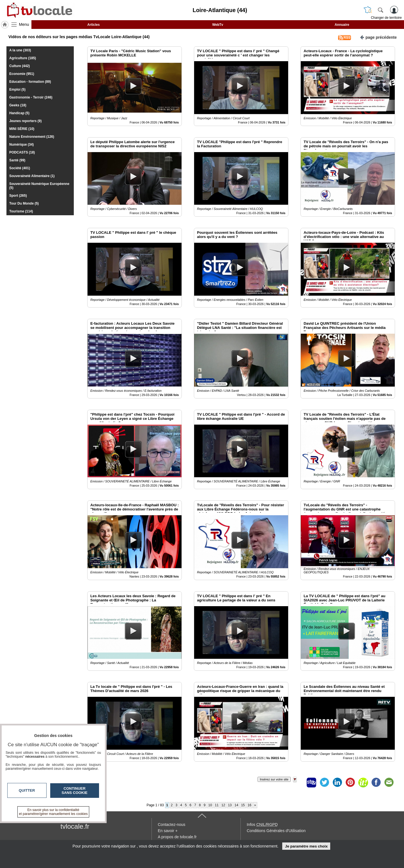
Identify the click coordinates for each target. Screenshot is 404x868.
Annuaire (342, 25)
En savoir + (168, 831)
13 (230, 805)
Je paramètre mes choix (306, 846)
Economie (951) (22, 74)
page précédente (378, 37)
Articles (93, 25)
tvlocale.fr (75, 826)
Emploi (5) (17, 90)
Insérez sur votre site (274, 779)
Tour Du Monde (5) (24, 203)
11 (217, 805)
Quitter (27, 790)
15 (243, 805)
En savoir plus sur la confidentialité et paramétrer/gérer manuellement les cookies (53, 812)
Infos (262, 825)
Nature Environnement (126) (32, 137)
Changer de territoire (386, 18)
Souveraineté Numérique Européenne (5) (39, 186)
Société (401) (20, 168)
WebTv (218, 25)
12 (223, 805)
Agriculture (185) (23, 58)
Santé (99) (17, 160)
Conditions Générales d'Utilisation (276, 831)
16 (250, 805)
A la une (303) (20, 50)
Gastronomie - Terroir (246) (31, 97)
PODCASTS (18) (22, 152)
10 (210, 805)
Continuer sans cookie (75, 791)
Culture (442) (19, 66)
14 (236, 805)
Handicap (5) (19, 113)
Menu (24, 24)
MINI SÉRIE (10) (22, 129)
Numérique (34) (21, 145)
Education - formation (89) (30, 82)
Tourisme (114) (21, 211)
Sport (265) (18, 196)
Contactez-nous (172, 825)
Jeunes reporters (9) (25, 121)
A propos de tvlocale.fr (177, 837)
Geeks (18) (18, 105)
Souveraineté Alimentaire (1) (32, 176)
